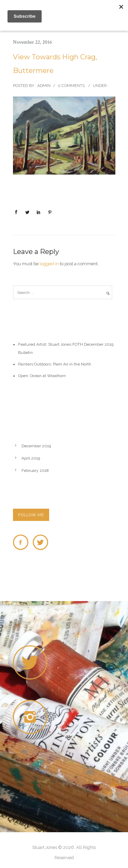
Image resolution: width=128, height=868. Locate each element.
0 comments (71, 86)
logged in (49, 264)
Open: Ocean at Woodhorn (42, 376)
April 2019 (31, 458)
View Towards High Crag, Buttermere (55, 64)
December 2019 (36, 446)
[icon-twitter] (40, 542)
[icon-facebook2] (22, 542)
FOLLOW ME (31, 515)
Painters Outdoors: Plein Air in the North (55, 364)
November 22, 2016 (32, 42)
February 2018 (35, 470)
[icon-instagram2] (32, 717)
